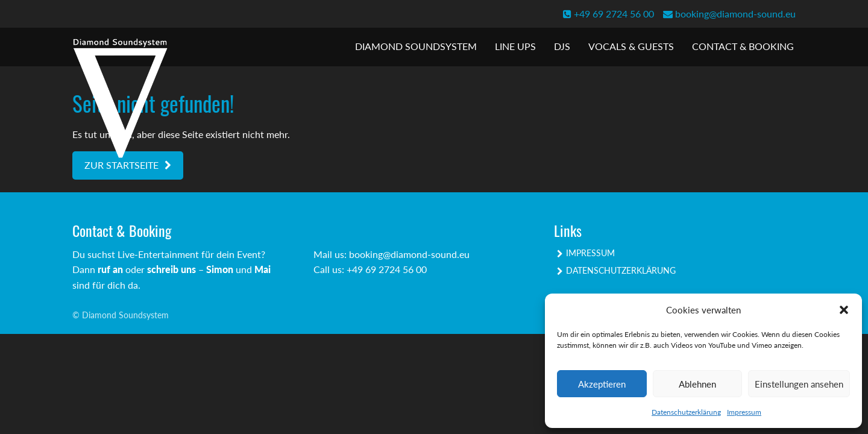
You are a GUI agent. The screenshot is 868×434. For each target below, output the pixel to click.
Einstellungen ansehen (799, 384)
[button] (844, 310)
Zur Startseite (121, 165)
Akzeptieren (602, 384)
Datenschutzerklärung (686, 412)
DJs (562, 46)
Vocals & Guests (631, 46)
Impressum (744, 412)
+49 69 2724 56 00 (609, 14)
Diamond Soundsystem (416, 46)
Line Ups (515, 46)
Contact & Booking (743, 46)
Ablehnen (697, 384)
